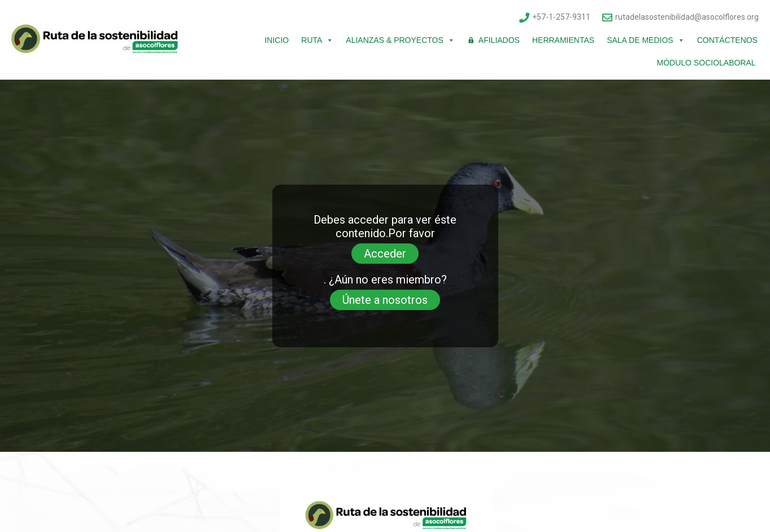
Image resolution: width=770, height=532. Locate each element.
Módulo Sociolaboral (707, 63)
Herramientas (563, 40)
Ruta (317, 40)
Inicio (277, 40)
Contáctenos (727, 40)
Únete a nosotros (385, 300)
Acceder (385, 254)
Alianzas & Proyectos (400, 40)
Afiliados (499, 40)
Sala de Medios (645, 40)
